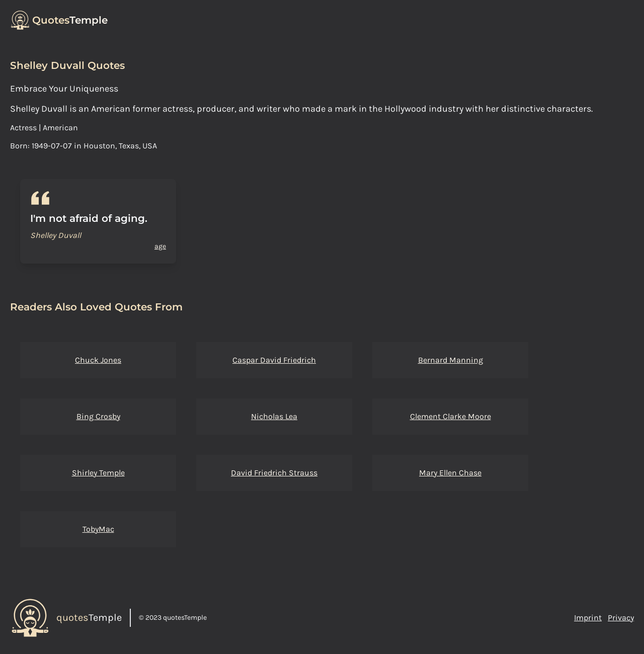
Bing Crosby (98, 416)
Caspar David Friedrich (274, 360)
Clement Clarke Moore (451, 416)
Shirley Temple (98, 473)
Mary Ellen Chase (450, 473)
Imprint (588, 618)
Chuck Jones (98, 360)
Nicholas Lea (274, 416)
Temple (70, 20)
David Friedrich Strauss (274, 473)
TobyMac (98, 529)
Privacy (621, 618)
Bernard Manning (451, 360)
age (160, 246)
